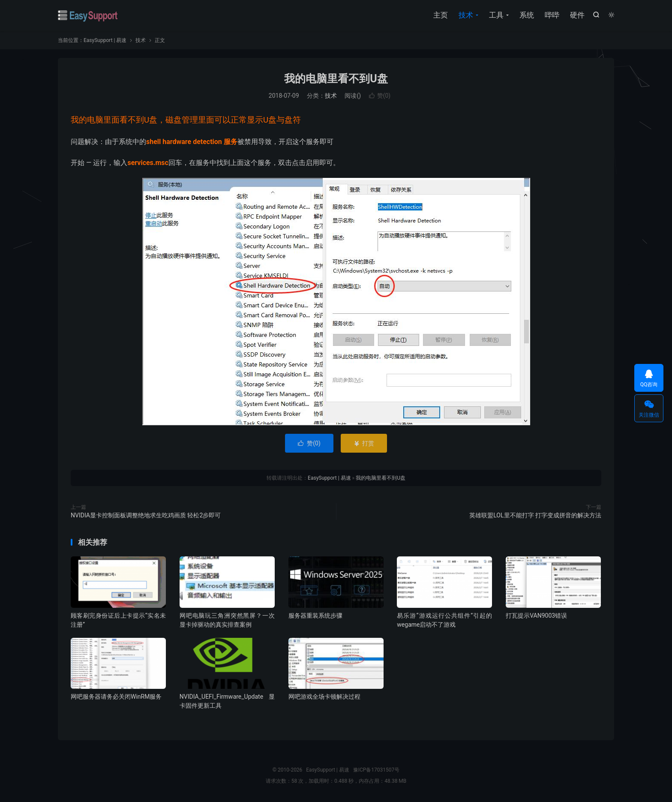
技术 (466, 15)
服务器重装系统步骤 (315, 616)
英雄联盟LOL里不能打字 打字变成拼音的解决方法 (535, 515)
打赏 (364, 443)
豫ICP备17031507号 (376, 770)
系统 (527, 15)
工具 (496, 15)
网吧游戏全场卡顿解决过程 (324, 697)
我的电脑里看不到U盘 (336, 79)
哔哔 (552, 15)
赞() (380, 96)
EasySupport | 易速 (88, 15)
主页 (441, 15)
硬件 (577, 15)
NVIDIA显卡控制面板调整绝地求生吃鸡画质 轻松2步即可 (146, 515)
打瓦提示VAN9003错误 (536, 616)
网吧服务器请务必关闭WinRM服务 (116, 697)
